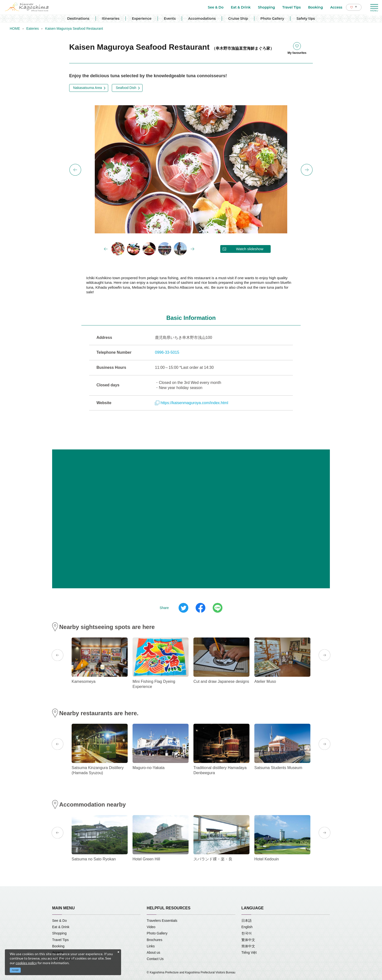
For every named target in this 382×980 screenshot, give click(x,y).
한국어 (247, 933)
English (247, 927)
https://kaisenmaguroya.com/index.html (191, 403)
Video (151, 927)
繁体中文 (248, 940)
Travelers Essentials (162, 921)
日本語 (247, 921)
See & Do (59, 921)
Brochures (154, 940)
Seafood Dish (126, 88)
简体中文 (248, 946)
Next (307, 170)
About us (153, 952)
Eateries (33, 29)
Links (151, 946)
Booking (58, 946)
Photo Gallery (272, 19)
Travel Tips (60, 940)
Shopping (59, 933)
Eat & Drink (61, 927)
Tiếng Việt (249, 952)
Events (170, 19)
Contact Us (155, 959)
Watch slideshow (250, 249)
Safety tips (306, 19)
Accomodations (202, 19)
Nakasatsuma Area (87, 88)
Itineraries (111, 19)
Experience (142, 19)
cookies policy (26, 963)
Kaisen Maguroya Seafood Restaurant (74, 29)
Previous (75, 170)
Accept (15, 970)
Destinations (78, 19)
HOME (15, 29)
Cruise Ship (238, 19)
